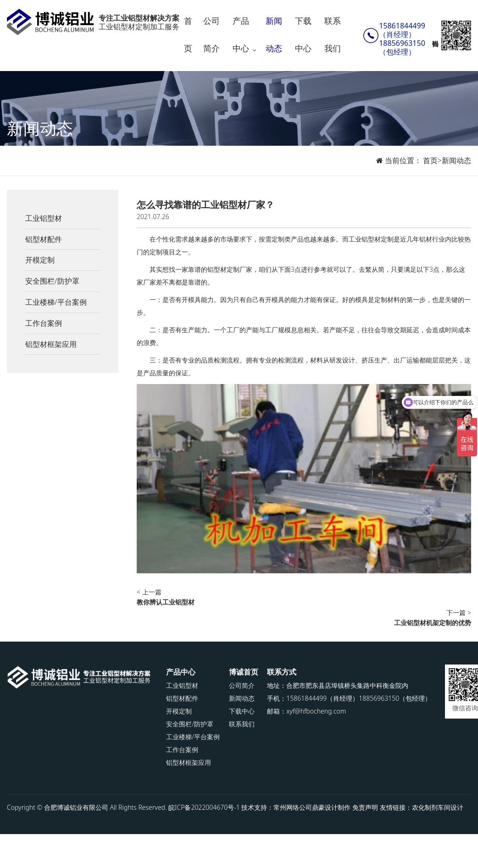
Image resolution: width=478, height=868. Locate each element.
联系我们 (333, 34)
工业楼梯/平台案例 (56, 302)
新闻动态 (274, 34)
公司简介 (211, 34)
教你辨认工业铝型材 (166, 602)
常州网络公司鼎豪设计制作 (312, 807)
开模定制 (40, 260)
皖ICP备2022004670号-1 (204, 807)
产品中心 (241, 34)
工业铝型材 (44, 218)
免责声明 (365, 807)
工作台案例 (44, 323)
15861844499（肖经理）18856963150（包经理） (402, 39)
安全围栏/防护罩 (52, 281)
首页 (188, 34)
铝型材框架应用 (51, 344)
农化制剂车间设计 (438, 807)
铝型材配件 (44, 239)
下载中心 (303, 34)
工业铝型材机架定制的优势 (433, 623)
